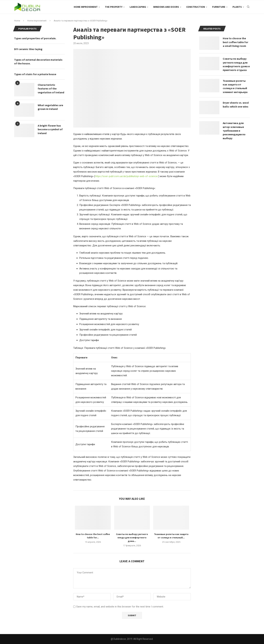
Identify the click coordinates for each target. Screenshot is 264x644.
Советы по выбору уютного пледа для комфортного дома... (132, 538)
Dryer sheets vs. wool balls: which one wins (236, 104)
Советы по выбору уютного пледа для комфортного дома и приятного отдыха (236, 64)
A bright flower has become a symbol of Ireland (50, 129)
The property (114, 7)
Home (17, 21)
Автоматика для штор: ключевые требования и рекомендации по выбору (234, 131)
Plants (237, 7)
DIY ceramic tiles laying (28, 49)
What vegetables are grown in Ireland (50, 107)
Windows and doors (166, 7)
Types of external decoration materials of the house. (38, 62)
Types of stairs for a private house (35, 74)
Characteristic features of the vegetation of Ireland (51, 89)
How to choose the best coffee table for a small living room (235, 42)
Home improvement (86, 7)
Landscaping (138, 7)
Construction (196, 7)
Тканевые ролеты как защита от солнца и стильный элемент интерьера (235, 86)
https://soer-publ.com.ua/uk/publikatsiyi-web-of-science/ (127, 176)
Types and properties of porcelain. (35, 38)
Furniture (219, 7)
